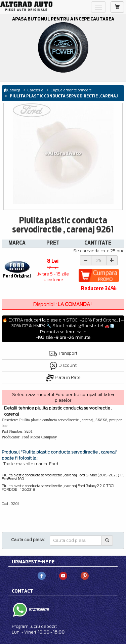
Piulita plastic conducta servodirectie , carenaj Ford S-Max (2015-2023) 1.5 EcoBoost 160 (63, 477)
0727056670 (38, 609)
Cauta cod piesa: (28, 540)
